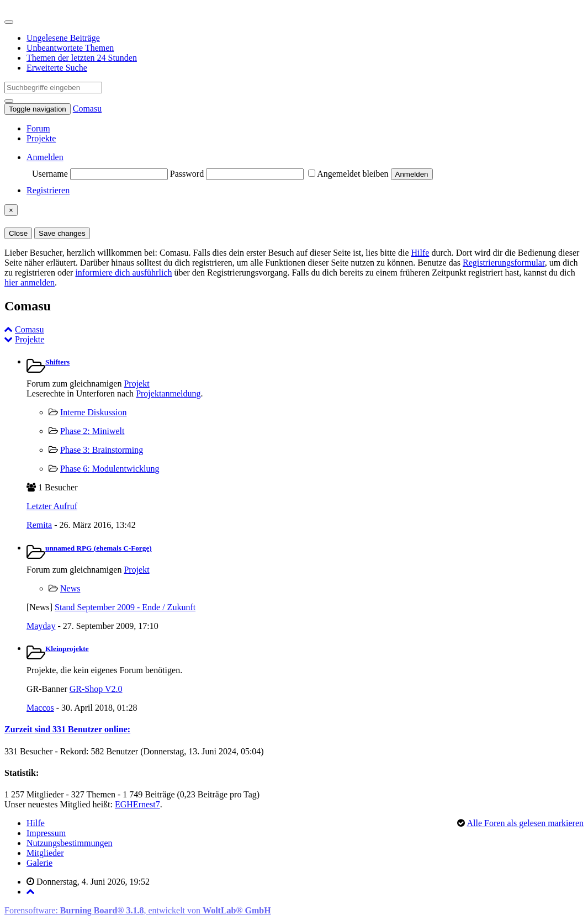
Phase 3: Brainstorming (102, 450)
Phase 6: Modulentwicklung (110, 469)
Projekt (136, 384)
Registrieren (48, 190)
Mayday (41, 626)
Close (18, 233)
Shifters (57, 362)
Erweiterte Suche (57, 68)
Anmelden (45, 157)
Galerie (39, 863)
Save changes (62, 233)
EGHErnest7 (137, 804)
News (70, 588)
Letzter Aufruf (52, 506)
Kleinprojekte (67, 649)
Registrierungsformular (504, 263)
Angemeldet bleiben (348, 174)
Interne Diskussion (93, 412)
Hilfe (420, 253)
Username (50, 174)
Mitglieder (45, 853)
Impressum (46, 833)
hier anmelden (30, 282)
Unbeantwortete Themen (70, 48)
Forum (38, 128)
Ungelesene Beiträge (63, 38)
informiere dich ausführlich (123, 273)
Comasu (87, 109)
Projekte (41, 138)
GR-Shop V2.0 (96, 689)
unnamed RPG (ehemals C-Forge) (99, 548)
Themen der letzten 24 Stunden (82, 58)
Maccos (40, 708)
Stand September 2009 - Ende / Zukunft (125, 607)
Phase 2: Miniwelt (92, 431)
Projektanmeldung (168, 393)
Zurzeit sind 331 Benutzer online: (67, 729)
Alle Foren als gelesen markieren (525, 823)
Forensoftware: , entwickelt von (138, 910)
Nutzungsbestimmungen (70, 843)
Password (187, 174)
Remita (39, 525)
